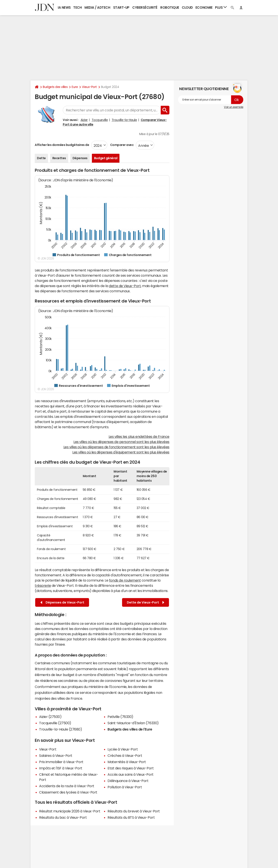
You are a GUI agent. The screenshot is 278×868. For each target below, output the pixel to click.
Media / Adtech (97, 7)
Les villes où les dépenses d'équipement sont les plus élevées (121, 452)
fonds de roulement (125, 580)
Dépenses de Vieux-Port (62, 603)
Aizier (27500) (50, 717)
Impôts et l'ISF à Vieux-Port (61, 768)
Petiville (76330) (120, 717)
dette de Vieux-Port (125, 286)
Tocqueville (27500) (55, 723)
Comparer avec (122, 145)
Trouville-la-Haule (124, 120)
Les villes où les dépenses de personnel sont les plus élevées (121, 442)
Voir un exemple (234, 107)
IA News (64, 7)
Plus (221, 7)
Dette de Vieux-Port (146, 603)
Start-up (121, 7)
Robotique (170, 7)
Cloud (187, 7)
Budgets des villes (55, 87)
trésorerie (43, 585)
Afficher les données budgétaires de (62, 145)
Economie (204, 7)
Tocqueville (100, 120)
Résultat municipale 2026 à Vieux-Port (70, 811)
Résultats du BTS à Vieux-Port (131, 817)
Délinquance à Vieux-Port (128, 781)
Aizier (84, 120)
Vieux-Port (89, 87)
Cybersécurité (145, 7)
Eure (75, 87)
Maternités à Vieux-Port (127, 762)
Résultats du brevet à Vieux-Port (134, 811)
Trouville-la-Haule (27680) (61, 729)
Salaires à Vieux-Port (56, 756)
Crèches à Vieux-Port (125, 756)
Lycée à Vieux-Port (123, 749)
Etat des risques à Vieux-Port (131, 768)
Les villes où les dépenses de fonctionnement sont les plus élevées (116, 447)
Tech (77, 7)
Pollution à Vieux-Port (125, 787)
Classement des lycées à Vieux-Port (68, 792)
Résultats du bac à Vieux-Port (63, 817)
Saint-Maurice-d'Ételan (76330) (133, 723)
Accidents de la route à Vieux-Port (67, 786)
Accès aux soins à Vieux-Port (131, 774)
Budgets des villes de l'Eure (130, 729)
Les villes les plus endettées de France (139, 436)
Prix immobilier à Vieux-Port (61, 762)
